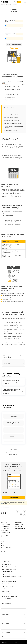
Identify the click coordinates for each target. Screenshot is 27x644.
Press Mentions (5, 531)
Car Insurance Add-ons (7, 606)
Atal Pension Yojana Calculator (14, 430)
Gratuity (4, 143)
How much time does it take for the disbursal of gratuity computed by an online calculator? (13, 391)
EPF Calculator (7, 364)
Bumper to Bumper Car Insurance (9, 596)
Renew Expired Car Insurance (9, 594)
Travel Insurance (5, 552)
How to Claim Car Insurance (8, 579)
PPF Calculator (7, 361)
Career (18, 518)
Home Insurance (5, 554)
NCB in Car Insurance (7, 603)
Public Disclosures (19, 527)
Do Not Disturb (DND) (13, 642)
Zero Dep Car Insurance (7, 584)
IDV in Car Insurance (7, 601)
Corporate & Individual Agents (7, 536)
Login (19, 2)
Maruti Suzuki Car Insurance (8, 562)
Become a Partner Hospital (5, 533)
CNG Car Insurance (6, 564)
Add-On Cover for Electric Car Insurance (11, 567)
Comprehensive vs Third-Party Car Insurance (12, 576)
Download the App (14, 498)
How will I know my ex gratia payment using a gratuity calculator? (13, 382)
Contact (13, 518)
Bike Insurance (5, 546)
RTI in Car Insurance (7, 599)
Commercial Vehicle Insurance (8, 548)
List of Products (5, 527)
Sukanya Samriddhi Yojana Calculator (13, 423)
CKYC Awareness (5, 529)
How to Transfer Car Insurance (9, 581)
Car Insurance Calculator (8, 586)
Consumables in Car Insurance (9, 569)
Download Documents (20, 529)
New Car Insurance (6, 589)
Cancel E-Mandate (6, 524)
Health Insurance (5, 550)
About (9, 518)
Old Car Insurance (6, 591)
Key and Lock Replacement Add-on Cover (11, 574)
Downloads (4, 642)
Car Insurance (4, 544)
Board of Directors (19, 524)
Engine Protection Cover (8, 572)
